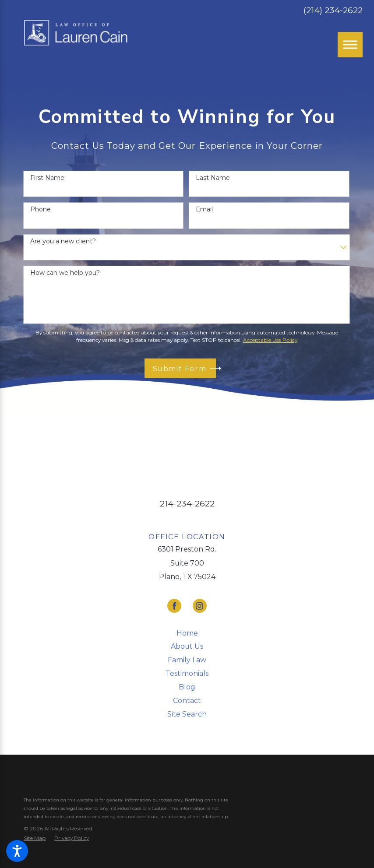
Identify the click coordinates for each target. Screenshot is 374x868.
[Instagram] (200, 606)
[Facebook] (174, 606)
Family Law (187, 660)
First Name (47, 178)
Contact (187, 701)
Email (204, 209)
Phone (41, 209)
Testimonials (187, 673)
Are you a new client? (63, 241)
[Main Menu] (350, 44)
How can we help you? (65, 273)
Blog (187, 687)
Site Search (187, 714)
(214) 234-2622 (333, 10)
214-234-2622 (187, 504)
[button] (17, 851)
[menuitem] (187, 633)
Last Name (213, 178)
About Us (187, 646)
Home (187, 633)
